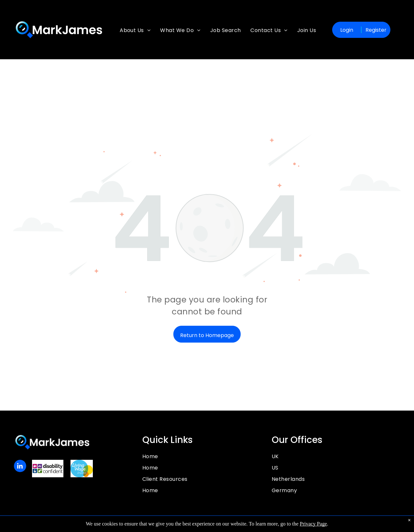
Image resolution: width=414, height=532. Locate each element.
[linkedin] (20, 467)
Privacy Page (313, 524)
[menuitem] (135, 34)
